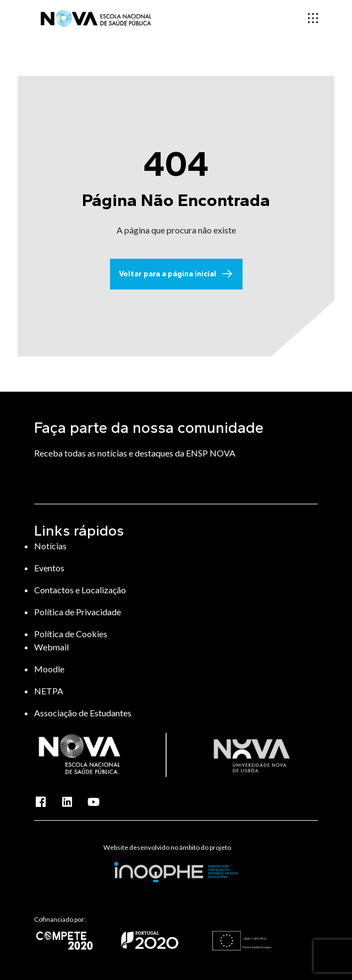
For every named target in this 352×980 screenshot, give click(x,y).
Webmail (51, 647)
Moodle (49, 669)
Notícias (50, 546)
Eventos (49, 568)
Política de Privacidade (78, 612)
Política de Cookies (71, 634)
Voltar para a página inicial (176, 274)
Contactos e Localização (80, 590)
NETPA (49, 691)
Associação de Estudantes (83, 713)
